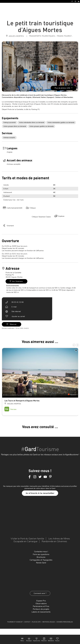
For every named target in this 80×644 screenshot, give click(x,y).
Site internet (16, 311)
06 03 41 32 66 (18, 302)
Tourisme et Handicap (15, 622)
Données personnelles (65, 622)
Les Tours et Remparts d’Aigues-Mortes (22, 401)
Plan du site (36, 622)
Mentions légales (49, 622)
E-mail (14, 307)
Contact (27, 622)
